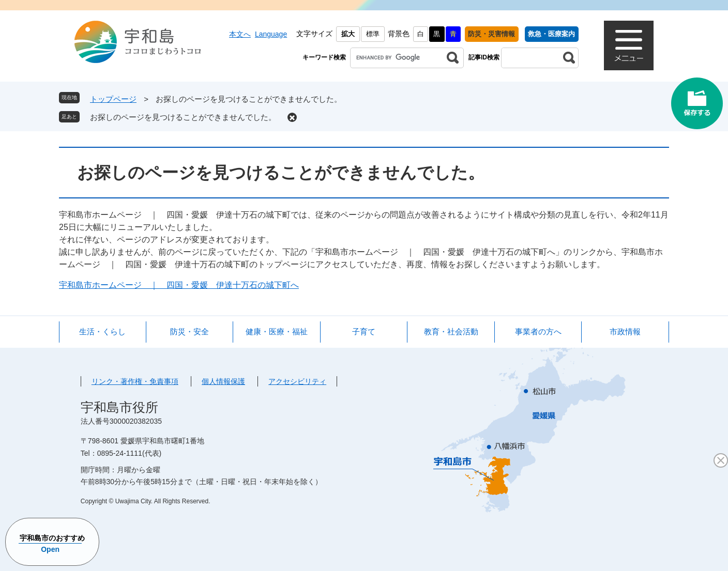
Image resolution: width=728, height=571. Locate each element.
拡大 (348, 34)
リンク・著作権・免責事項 (135, 381)
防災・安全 (189, 331)
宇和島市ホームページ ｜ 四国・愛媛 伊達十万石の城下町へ (179, 285)
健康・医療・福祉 (277, 331)
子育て (364, 331)
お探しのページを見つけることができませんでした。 (183, 117)
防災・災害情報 (491, 34)
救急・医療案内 (551, 34)
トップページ (113, 99)
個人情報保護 (223, 381)
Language (271, 34)
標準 (373, 34)
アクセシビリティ (297, 381)
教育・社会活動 (451, 331)
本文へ (240, 34)
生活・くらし (102, 331)
